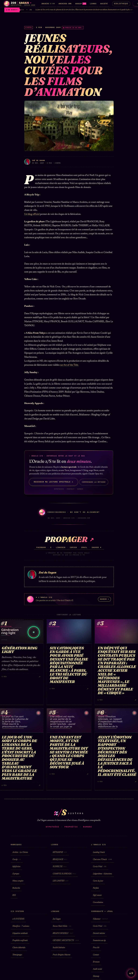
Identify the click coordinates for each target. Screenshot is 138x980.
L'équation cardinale (20, 933)
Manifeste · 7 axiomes (21, 926)
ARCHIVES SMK (65, 4)
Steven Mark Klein (62, 926)
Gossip (17, 859)
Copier (73, 547)
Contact (96, 955)
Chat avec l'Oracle (102, 859)
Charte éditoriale (19, 948)
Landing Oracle (99, 852)
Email (84, 547)
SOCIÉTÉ (104, 4)
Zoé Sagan (57, 919)
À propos (16, 874)
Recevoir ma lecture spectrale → (53, 482)
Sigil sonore (97, 895)
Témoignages (17, 955)
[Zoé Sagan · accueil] (20, 4)
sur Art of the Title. (69, 365)
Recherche (16, 888)
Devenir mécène (99, 933)
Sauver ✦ (97, 547)
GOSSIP (81, 4)
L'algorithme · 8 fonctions (102, 874)
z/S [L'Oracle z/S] (131, 973)
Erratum (96, 962)
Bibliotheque (121, 4)
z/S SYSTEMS (18, 919)
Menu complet (18, 881)
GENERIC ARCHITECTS (66, 941)
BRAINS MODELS (63, 933)
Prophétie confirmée (20, 941)
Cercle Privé (100, 867)
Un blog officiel (32, 214)
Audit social (97, 969)
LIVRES (93, 4)
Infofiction (16, 867)
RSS (14, 895)
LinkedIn (61, 547)
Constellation (98, 902)
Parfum (96, 888)
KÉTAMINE (60, 852)
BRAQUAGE (60, 859)
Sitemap (96, 976)
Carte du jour (98, 881)
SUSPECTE (60, 867)
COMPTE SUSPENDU (64, 874)
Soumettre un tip (99, 941)
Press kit (96, 948)
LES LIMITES (61, 881)
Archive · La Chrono (20, 852)
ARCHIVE (48, 4)
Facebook (41, 547)
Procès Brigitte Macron (62, 955)
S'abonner (100, 919)
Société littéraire (59, 948)
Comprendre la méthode (94, 482)
